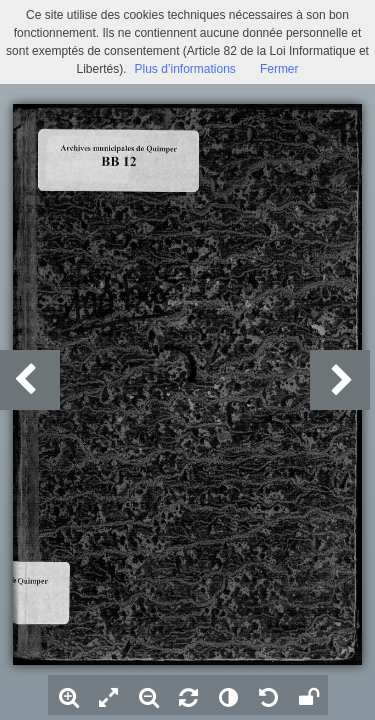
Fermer (279, 69)
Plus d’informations (184, 69)
